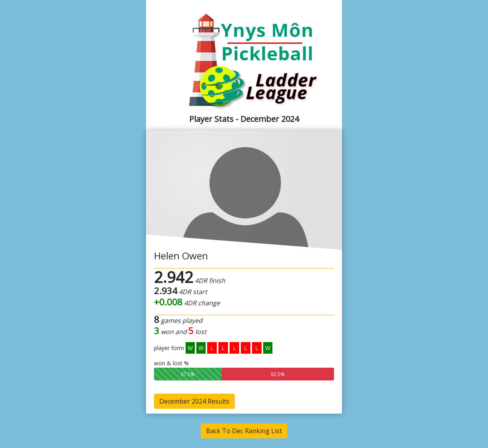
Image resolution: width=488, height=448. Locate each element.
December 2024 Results (194, 401)
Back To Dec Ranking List (244, 431)
